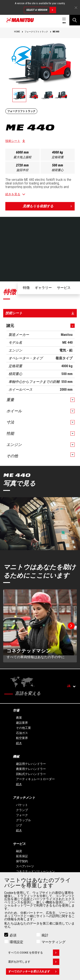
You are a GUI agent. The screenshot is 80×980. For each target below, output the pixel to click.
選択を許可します (34, 962)
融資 (19, 851)
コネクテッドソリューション (35, 871)
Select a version (41, 10)
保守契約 (22, 861)
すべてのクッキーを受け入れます (34, 972)
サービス (19, 844)
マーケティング (54, 942)
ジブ (19, 825)
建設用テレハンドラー (31, 764)
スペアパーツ (25, 866)
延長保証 (22, 856)
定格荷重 (58, 157)
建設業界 (22, 723)
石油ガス (22, 733)
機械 (16, 757)
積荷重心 (58, 170)
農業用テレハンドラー (31, 769)
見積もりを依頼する (49, 206)
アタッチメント (24, 798)
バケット (22, 805)
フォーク (22, 815)
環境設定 (16, 942)
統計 (45, 935)
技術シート (13, 141)
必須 (13, 935)
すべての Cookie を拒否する (34, 953)
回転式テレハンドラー (31, 774)
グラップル (23, 820)
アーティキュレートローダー (35, 779)
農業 (19, 718)
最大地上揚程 (22, 157)
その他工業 (23, 728)
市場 (16, 710)
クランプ (22, 810)
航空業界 (22, 738)
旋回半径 (22, 170)
